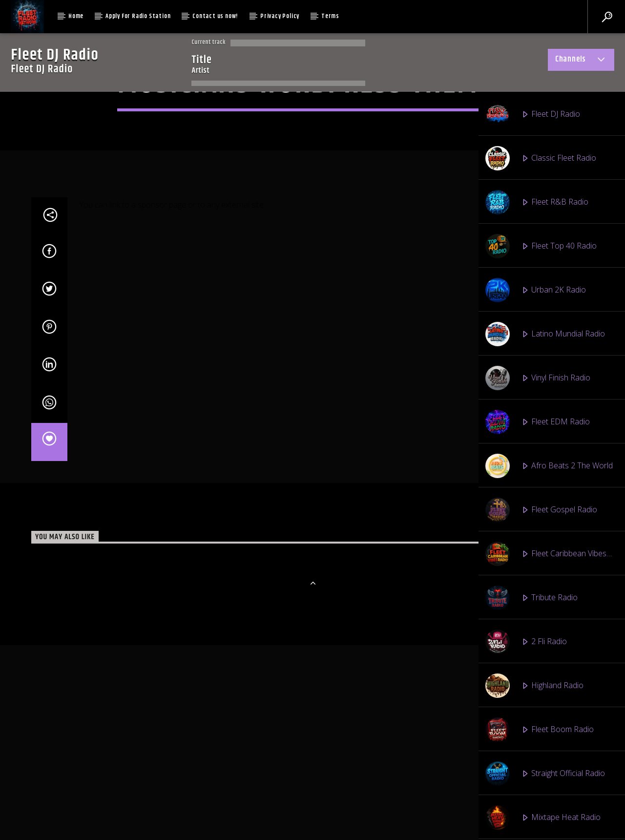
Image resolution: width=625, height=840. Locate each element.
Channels (581, 61)
